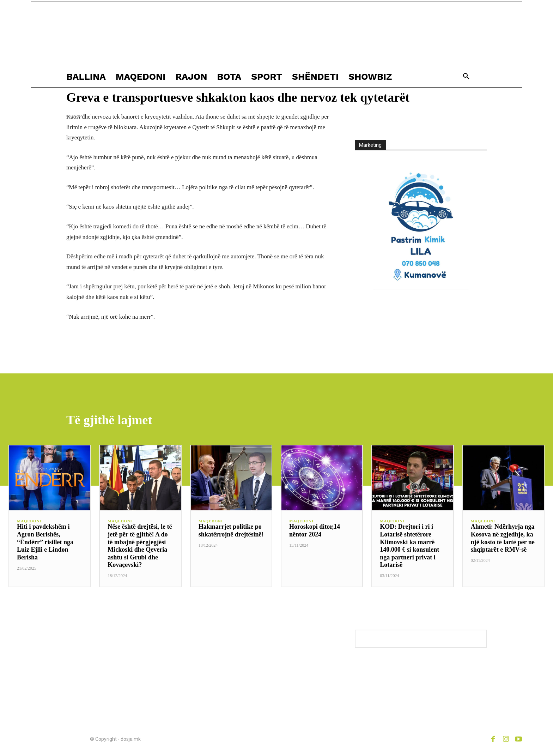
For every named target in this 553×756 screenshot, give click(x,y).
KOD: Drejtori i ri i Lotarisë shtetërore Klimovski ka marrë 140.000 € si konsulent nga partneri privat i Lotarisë (409, 546)
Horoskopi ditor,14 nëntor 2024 (315, 531)
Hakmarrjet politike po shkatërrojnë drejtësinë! (231, 531)
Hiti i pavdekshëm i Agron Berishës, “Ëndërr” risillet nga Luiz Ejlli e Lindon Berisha (45, 542)
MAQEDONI (29, 521)
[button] (466, 77)
